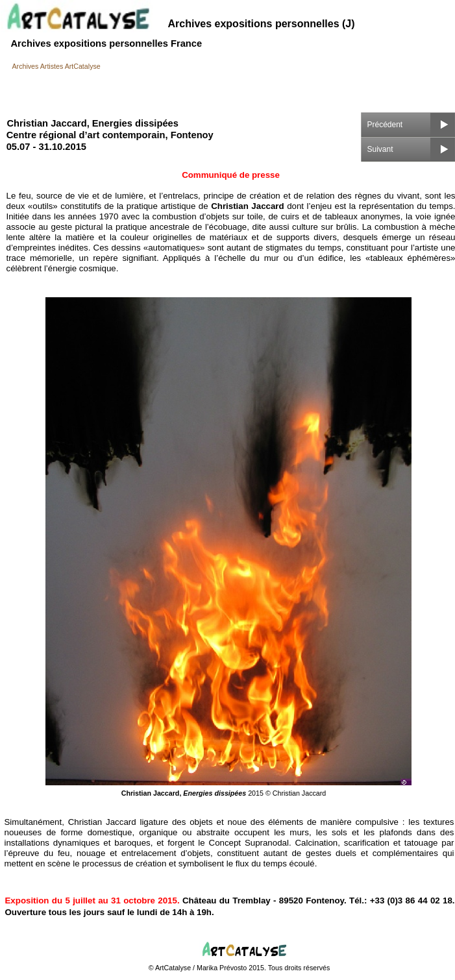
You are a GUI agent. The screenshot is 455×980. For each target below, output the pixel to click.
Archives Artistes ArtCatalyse (56, 66)
